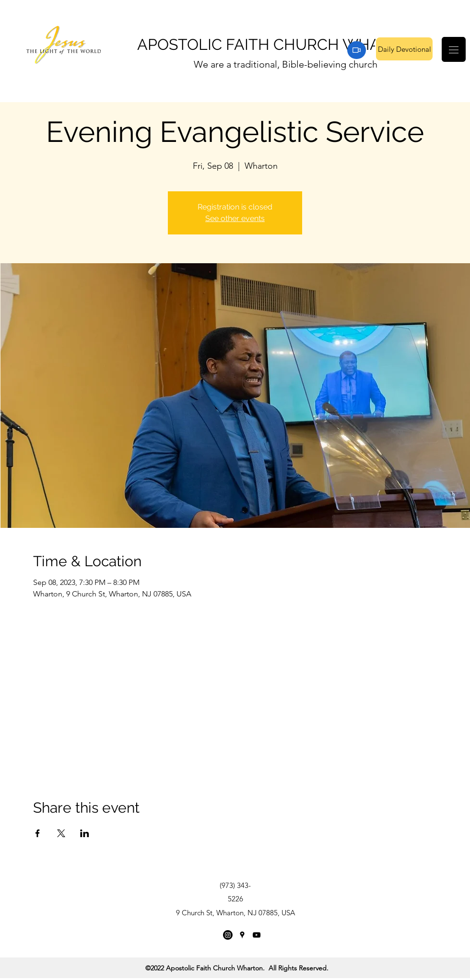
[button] (454, 49)
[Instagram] (228, 935)
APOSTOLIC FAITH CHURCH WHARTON (280, 44)
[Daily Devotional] (404, 49)
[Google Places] (242, 935)
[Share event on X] (61, 833)
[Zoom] (357, 50)
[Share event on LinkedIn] (85, 833)
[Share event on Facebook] (38, 833)
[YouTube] (257, 935)
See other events (235, 218)
